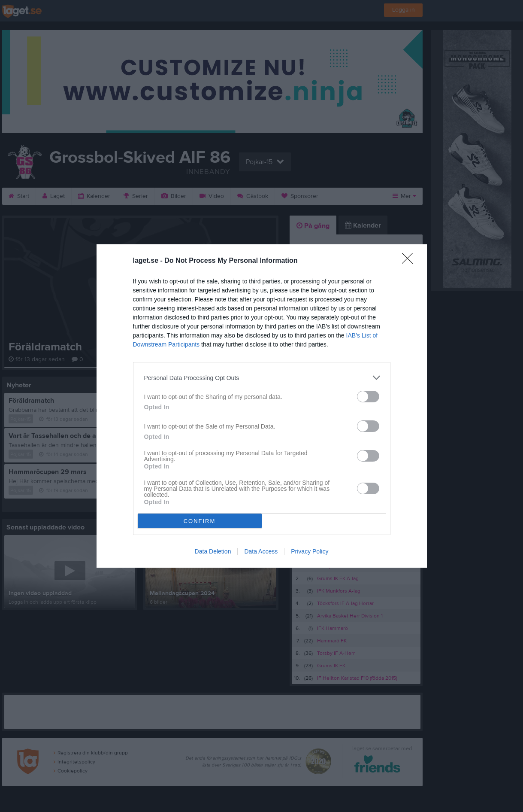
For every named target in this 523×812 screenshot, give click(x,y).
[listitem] (262, 378)
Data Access (261, 551)
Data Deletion (213, 551)
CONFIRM (200, 521)
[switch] (368, 397)
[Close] (410, 261)
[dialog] (262, 406)
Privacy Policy (310, 551)
